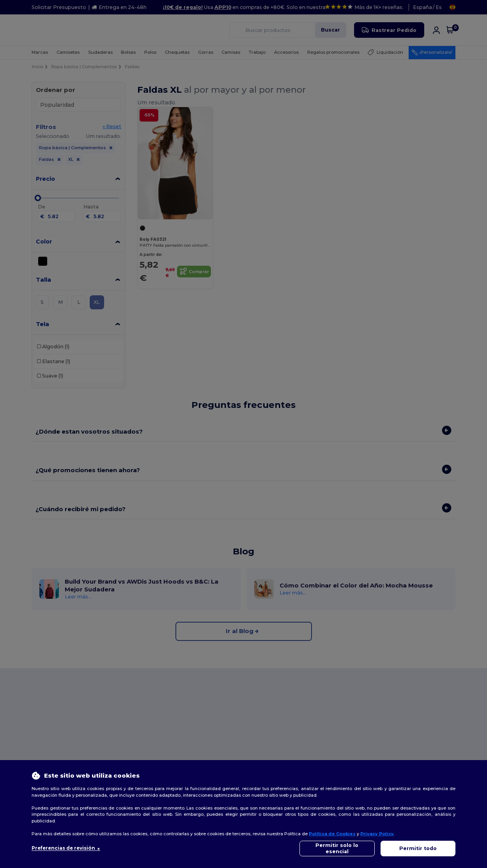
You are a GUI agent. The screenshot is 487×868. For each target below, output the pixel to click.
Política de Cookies (332, 834)
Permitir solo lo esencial (337, 848)
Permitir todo (418, 848)
